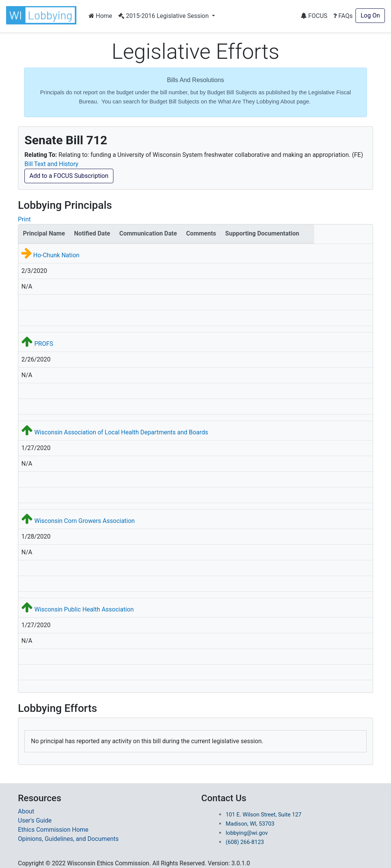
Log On (370, 15)
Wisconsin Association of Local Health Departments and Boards (121, 432)
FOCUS (314, 16)
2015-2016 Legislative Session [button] (164, 16)
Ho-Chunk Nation (56, 255)
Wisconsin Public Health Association (84, 609)
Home (100, 16)
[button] (43, 15)
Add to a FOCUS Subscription (69, 176)
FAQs (343, 16)
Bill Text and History (51, 164)
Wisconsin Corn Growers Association (85, 521)
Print (24, 219)
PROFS (44, 344)
